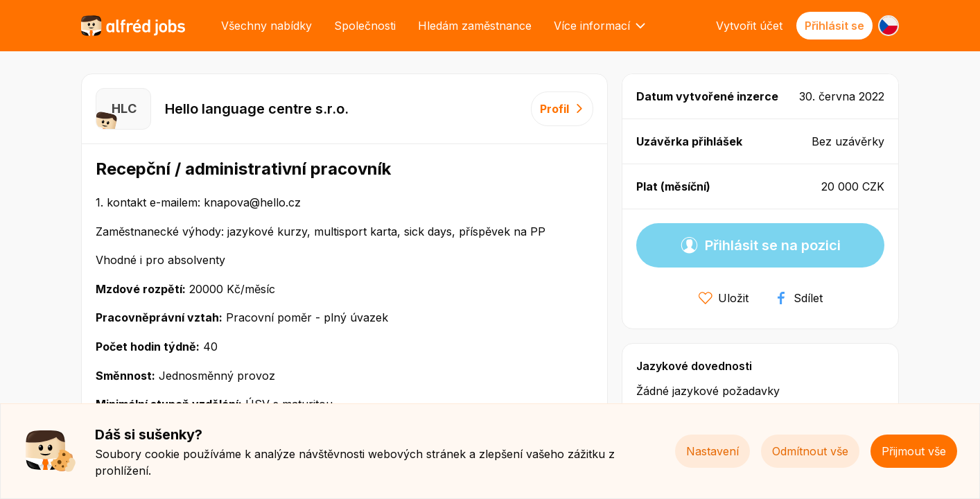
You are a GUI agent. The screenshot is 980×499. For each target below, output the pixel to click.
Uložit (724, 298)
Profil (562, 109)
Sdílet (798, 298)
